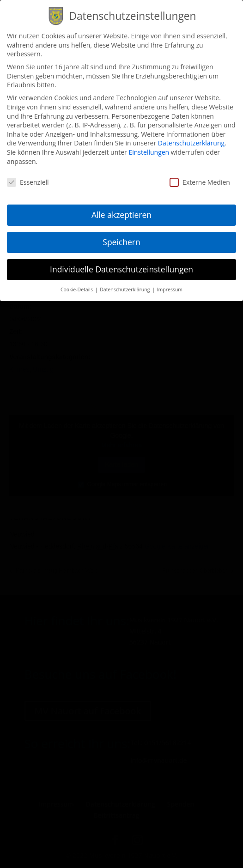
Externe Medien (200, 176)
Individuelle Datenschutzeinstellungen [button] (121, 263)
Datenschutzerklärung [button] (125, 283)
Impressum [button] (170, 283)
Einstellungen (149, 146)
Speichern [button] (121, 236)
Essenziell (28, 176)
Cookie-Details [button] (77, 283)
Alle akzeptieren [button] (121, 209)
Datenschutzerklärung (191, 137)
